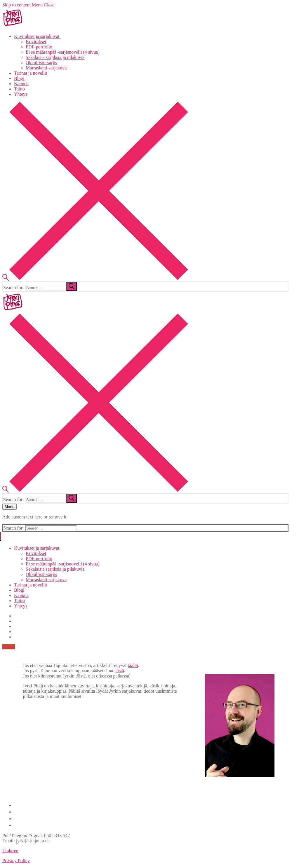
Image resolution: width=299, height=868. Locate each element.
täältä (133, 665)
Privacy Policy (16, 861)
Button (9, 647)
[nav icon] (9, 507)
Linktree (10, 851)
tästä (120, 671)
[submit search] (72, 287)
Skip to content (16, 5)
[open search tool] (95, 278)
